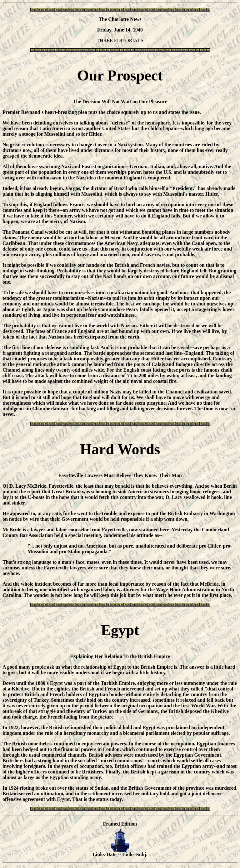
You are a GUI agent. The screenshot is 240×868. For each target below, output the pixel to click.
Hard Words (120, 449)
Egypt (120, 630)
